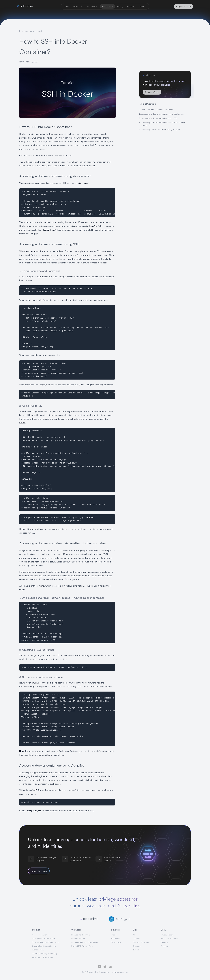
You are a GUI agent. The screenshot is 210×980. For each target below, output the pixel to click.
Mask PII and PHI (78, 938)
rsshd (42, 586)
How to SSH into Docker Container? (157, 110)
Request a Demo (183, 6)
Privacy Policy (167, 935)
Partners (165, 946)
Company (137, 946)
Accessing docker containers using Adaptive (161, 129)
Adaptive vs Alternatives (43, 957)
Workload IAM (38, 950)
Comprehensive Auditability (44, 946)
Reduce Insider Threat (81, 935)
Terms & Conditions (169, 938)
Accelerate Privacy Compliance (85, 942)
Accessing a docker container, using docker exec (163, 114)
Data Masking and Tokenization (46, 942)
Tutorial (136, 950)
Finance (114, 935)
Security (165, 942)
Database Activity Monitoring (45, 953)
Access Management (41, 935)
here (42, 149)
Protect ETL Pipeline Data (82, 946)
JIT (36, 790)
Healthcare (115, 938)
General (136, 938)
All (134, 935)
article (22, 423)
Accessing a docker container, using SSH (159, 118)
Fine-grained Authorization (44, 938)
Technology (116, 942)
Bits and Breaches (141, 942)
